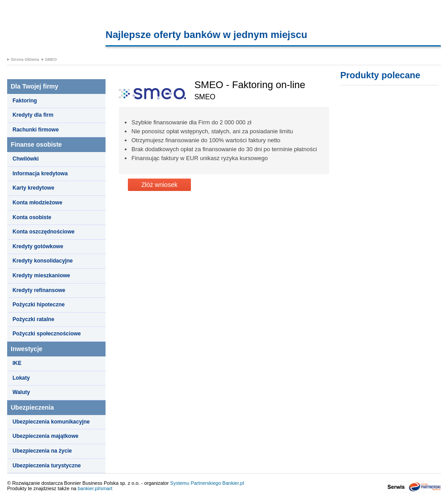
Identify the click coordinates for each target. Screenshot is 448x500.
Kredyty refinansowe (39, 290)
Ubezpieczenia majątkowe (45, 436)
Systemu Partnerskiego (196, 483)
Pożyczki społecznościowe (47, 334)
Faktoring (25, 101)
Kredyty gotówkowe (38, 246)
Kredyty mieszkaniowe (41, 275)
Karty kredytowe (33, 188)
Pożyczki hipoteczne (39, 305)
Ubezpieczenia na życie (42, 451)
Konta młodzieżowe (37, 203)
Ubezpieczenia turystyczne (47, 466)
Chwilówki (26, 159)
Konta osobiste (32, 217)
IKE (17, 363)
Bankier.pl (233, 483)
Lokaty (21, 378)
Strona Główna (25, 59)
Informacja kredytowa (40, 174)
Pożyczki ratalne (33, 319)
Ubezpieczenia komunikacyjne (51, 422)
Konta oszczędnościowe (44, 232)
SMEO (51, 59)
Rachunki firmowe (36, 130)
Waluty (21, 392)
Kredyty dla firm (33, 115)
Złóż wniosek (159, 185)
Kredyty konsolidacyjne (43, 261)
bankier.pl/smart (95, 488)
